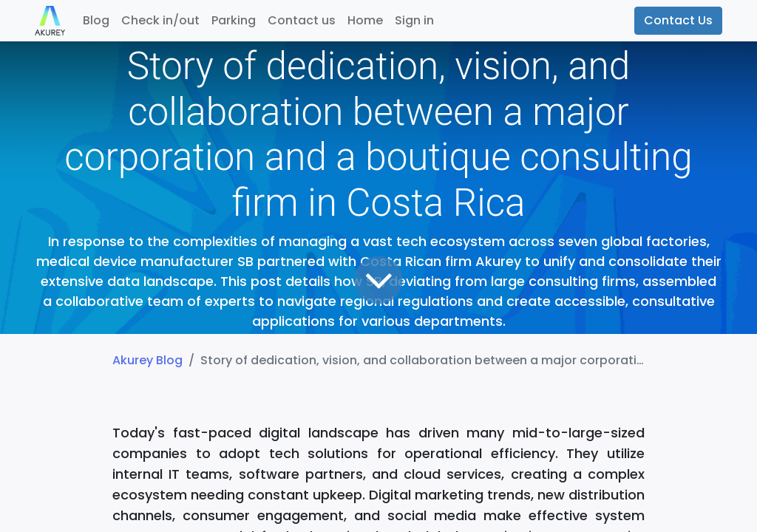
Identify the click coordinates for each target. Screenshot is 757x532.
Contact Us (678, 20)
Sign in (414, 20)
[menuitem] (96, 21)
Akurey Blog (147, 360)
